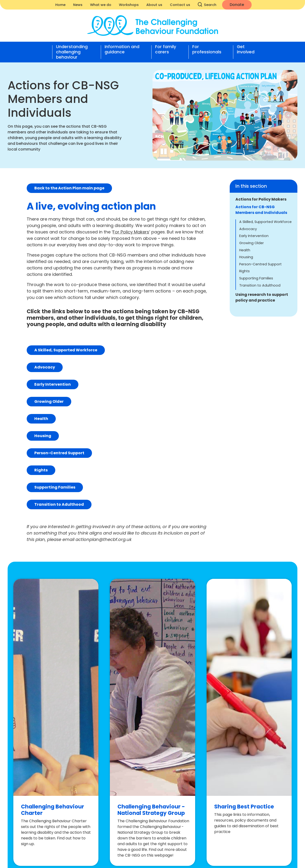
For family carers (166, 49)
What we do (101, 5)
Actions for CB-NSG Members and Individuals (261, 210)
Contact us (180, 5)
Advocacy (248, 229)
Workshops (129, 5)
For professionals (207, 49)
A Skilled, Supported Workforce (265, 222)
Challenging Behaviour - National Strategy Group (151, 810)
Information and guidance (122, 49)
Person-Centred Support (260, 264)
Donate (237, 5)
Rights (244, 271)
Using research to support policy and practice (262, 297)
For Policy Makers (131, 232)
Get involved (246, 49)
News (78, 5)
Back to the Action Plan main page (69, 188)
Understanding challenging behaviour (72, 52)
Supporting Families (256, 278)
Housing (246, 257)
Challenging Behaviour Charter (53, 810)
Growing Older (252, 243)
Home (60, 5)
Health (245, 250)
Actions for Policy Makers (261, 199)
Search (207, 5)
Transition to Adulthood (260, 285)
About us (154, 5)
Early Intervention (254, 236)
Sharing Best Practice (244, 807)
